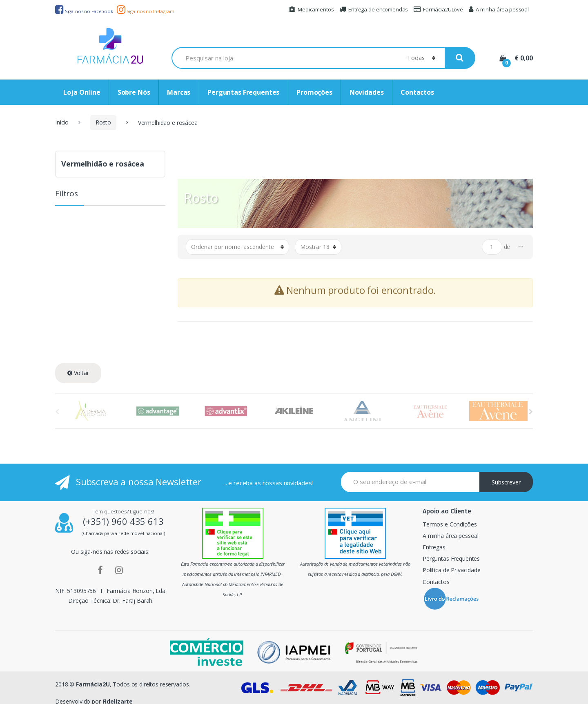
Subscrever (506, 482)
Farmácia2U (93, 684)
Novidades (367, 92)
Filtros (67, 194)
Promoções (314, 92)
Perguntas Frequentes (243, 92)
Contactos (417, 92)
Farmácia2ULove (438, 9)
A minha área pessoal (499, 9)
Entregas (434, 547)
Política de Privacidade (452, 570)
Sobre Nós (134, 92)
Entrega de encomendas (374, 9)
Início (62, 122)
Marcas (179, 92)
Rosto (103, 122)
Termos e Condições (450, 524)
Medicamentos (311, 9)
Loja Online (82, 92)
